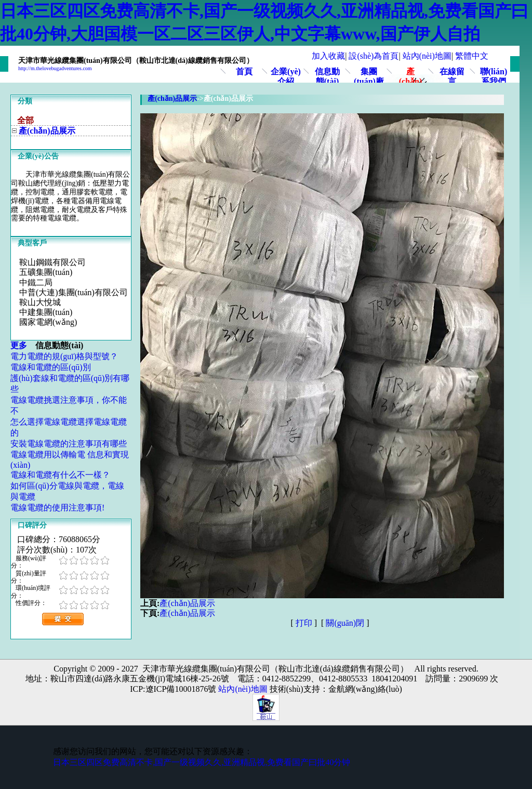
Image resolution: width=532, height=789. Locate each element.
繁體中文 (472, 56)
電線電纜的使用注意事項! (57, 508)
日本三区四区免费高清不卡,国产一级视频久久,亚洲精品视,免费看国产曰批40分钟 (202, 762)
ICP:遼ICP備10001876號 (173, 689)
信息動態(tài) (327, 76)
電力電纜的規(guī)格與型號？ (64, 356)
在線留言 (452, 76)
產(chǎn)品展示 (410, 81)
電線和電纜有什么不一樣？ (60, 475)
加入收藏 (328, 56)
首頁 (244, 71)
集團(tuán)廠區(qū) (369, 81)
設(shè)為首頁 (374, 56)
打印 (304, 623)
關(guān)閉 (345, 623)
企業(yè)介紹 (286, 76)
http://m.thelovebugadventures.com (55, 68)
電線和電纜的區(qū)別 (51, 367)
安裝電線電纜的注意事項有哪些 (69, 444)
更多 (23, 345)
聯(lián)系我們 (494, 76)
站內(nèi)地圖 (427, 56)
